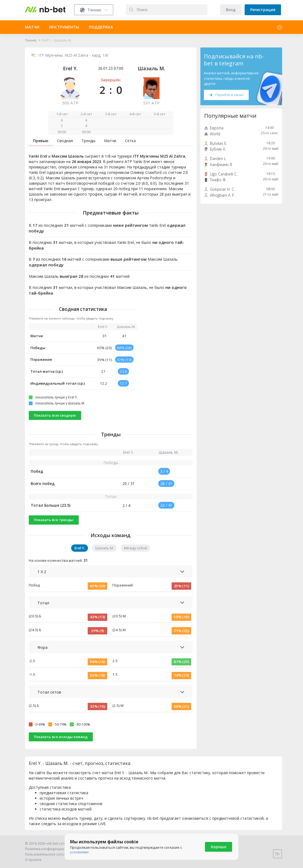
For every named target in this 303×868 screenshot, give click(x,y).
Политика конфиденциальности (51, 849)
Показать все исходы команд (61, 737)
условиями (79, 852)
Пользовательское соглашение (51, 854)
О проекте (33, 860)
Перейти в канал (226, 95)
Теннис (31, 40)
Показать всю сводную (55, 415)
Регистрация (263, 10)
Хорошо (219, 847)
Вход (231, 10)
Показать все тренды (54, 520)
